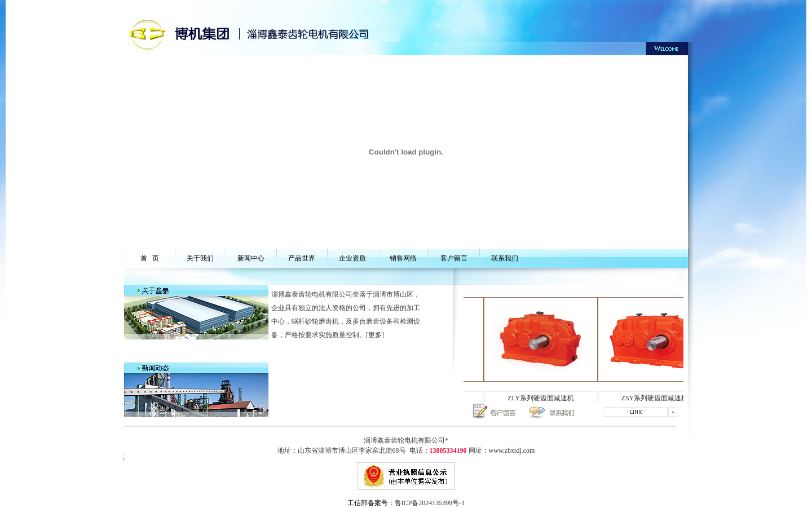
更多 (375, 335)
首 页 (150, 258)
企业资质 (352, 258)
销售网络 (403, 258)
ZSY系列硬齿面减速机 (659, 398)
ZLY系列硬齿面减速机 (545, 398)
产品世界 (302, 258)
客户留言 (454, 258)
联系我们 (505, 258)
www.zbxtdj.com (512, 450)
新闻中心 (251, 258)
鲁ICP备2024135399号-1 (430, 503)
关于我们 (200, 258)
